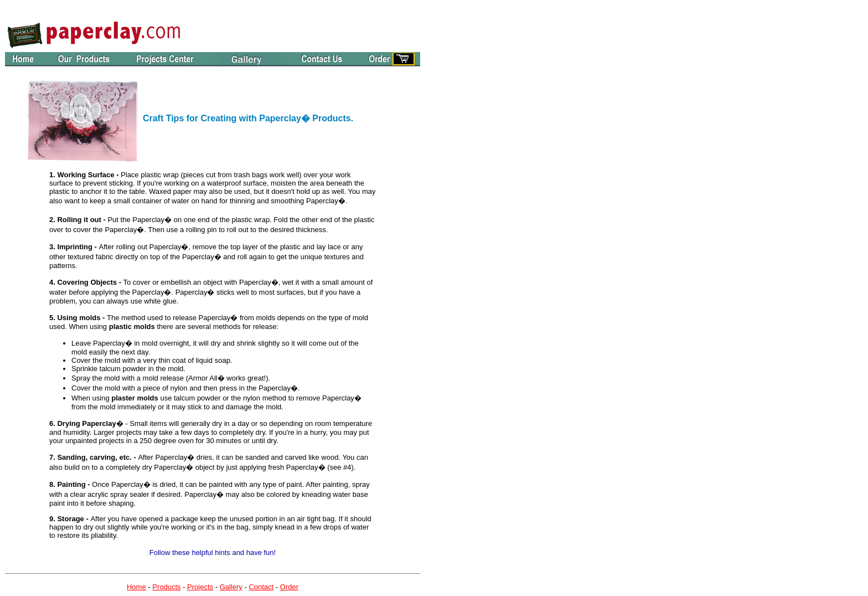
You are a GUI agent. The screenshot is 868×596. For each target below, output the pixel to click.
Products (166, 587)
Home (136, 587)
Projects (200, 587)
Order (289, 587)
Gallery (231, 587)
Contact (261, 587)
